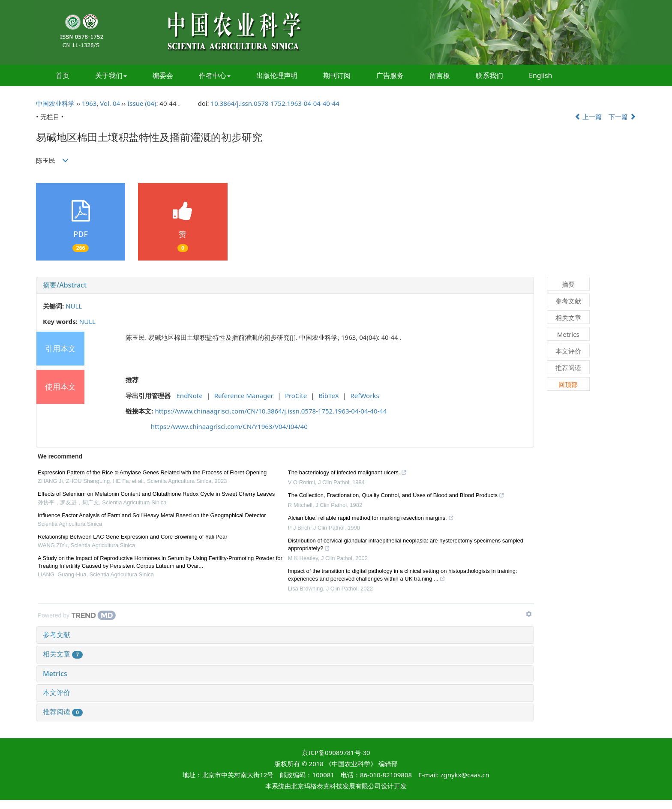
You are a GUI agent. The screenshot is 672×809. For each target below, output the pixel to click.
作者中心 (215, 75)
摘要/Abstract (65, 285)
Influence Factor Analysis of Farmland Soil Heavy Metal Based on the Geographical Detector (152, 515)
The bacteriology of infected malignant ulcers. (348, 473)
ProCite (296, 396)
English (540, 75)
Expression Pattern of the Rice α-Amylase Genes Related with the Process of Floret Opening (152, 472)
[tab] (285, 285)
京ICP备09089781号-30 (336, 752)
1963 (89, 103)
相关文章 (63, 654)
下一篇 (622, 117)
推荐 (132, 380)
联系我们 (489, 75)
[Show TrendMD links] (529, 614)
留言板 (440, 75)
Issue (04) (142, 103)
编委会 (163, 75)
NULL (74, 306)
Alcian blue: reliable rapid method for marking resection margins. (371, 519)
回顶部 (568, 384)
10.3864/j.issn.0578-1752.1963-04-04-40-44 (275, 103)
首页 (63, 75)
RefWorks (365, 396)
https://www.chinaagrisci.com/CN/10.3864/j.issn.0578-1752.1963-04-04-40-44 (271, 411)
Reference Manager (244, 396)
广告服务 (390, 75)
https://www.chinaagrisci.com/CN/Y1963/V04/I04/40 (229, 426)
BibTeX (328, 396)
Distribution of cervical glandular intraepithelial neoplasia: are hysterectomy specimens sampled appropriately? (406, 545)
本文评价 (57, 692)
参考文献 (57, 635)
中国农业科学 (55, 103)
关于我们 (111, 75)
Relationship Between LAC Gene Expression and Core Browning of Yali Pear (133, 537)
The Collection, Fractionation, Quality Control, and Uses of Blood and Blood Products (396, 496)
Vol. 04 (110, 103)
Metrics (55, 674)
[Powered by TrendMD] (77, 615)
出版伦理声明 (277, 75)
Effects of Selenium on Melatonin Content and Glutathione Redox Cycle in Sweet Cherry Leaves (156, 494)
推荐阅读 (63, 712)
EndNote (190, 396)
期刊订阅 (337, 75)
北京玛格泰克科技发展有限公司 (336, 786)
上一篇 (588, 117)
